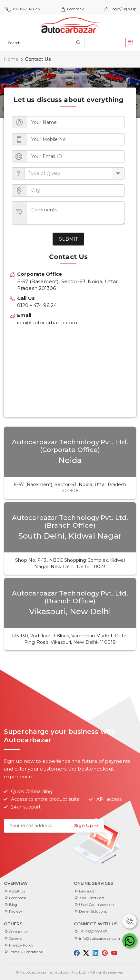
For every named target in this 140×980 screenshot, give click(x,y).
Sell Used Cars (92, 898)
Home (11, 59)
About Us (17, 891)
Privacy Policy (21, 945)
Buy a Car (87, 891)
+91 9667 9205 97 (23, 9)
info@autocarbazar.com (100, 938)
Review (15, 911)
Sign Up (86, 826)
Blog (13, 905)
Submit (69, 239)
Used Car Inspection (96, 905)
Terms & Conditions (26, 952)
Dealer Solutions (93, 911)
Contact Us (19, 932)
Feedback (72, 9)
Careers (15, 938)
